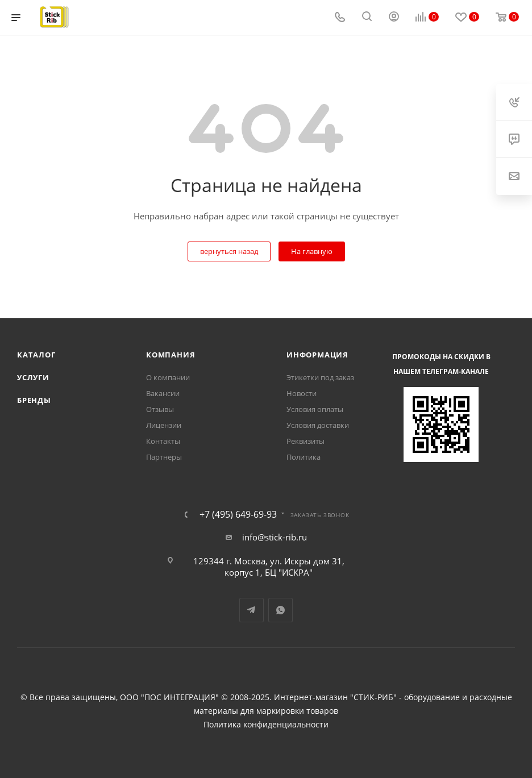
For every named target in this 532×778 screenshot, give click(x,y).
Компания (171, 355)
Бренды (34, 400)
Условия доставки (318, 425)
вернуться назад (229, 251)
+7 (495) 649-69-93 (238, 514)
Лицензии (164, 425)
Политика (304, 457)
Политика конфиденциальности (266, 725)
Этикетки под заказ (320, 377)
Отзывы (160, 409)
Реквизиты (306, 441)
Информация (317, 355)
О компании (168, 377)
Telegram (252, 610)
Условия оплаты (315, 409)
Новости (302, 393)
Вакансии (163, 393)
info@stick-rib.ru (275, 537)
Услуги (33, 377)
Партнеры (164, 457)
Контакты (163, 441)
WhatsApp (280, 610)
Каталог (36, 355)
